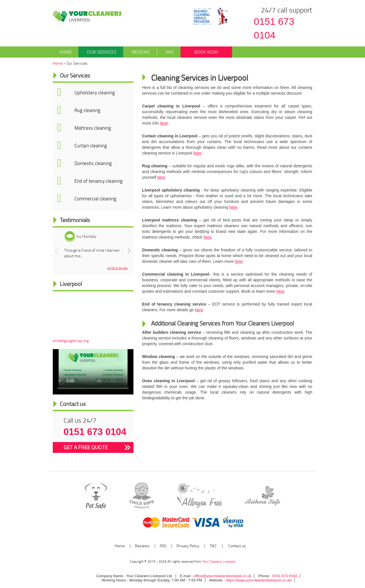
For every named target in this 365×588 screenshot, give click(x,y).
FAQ (165, 52)
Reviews (137, 52)
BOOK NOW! (206, 52)
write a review (117, 268)
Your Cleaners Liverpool (219, 561)
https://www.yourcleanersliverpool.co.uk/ (258, 580)
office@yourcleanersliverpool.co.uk (222, 576)
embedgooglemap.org (71, 340)
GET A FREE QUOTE (86, 447)
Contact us (237, 546)
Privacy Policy (188, 546)
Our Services (97, 52)
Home (66, 52)
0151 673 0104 (274, 28)
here (164, 123)
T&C (213, 546)
